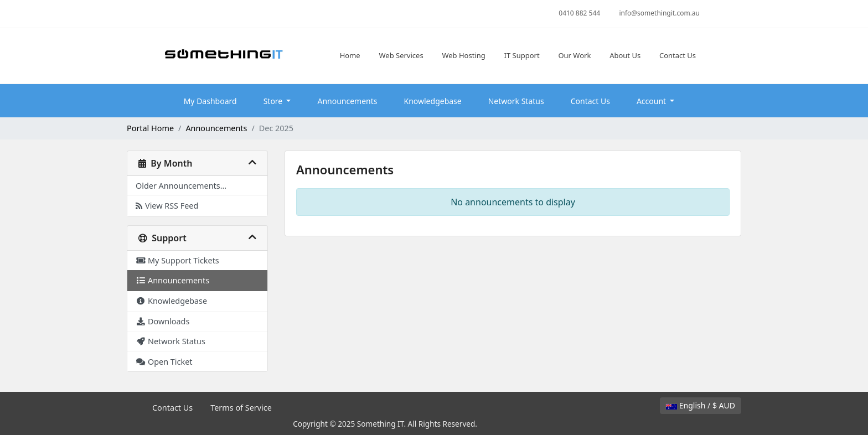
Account (652, 101)
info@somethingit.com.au (659, 13)
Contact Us (590, 101)
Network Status (516, 101)
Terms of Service (241, 408)
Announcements (347, 101)
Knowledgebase (433, 101)
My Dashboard (210, 101)
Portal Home (150, 128)
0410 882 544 (579, 13)
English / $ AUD (701, 405)
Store (274, 101)
